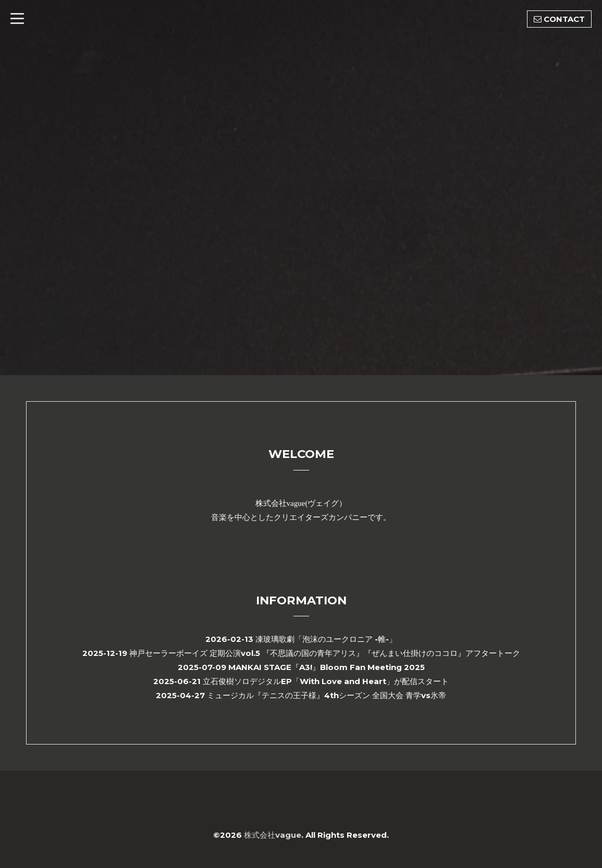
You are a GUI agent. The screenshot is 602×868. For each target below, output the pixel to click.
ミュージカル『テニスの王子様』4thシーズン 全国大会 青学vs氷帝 (327, 695)
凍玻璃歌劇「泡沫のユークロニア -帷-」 (326, 639)
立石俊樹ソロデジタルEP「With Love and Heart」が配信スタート (326, 681)
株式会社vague (273, 835)
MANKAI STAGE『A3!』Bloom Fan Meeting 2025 (327, 667)
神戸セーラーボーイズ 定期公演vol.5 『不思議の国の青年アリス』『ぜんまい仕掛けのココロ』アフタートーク (325, 653)
